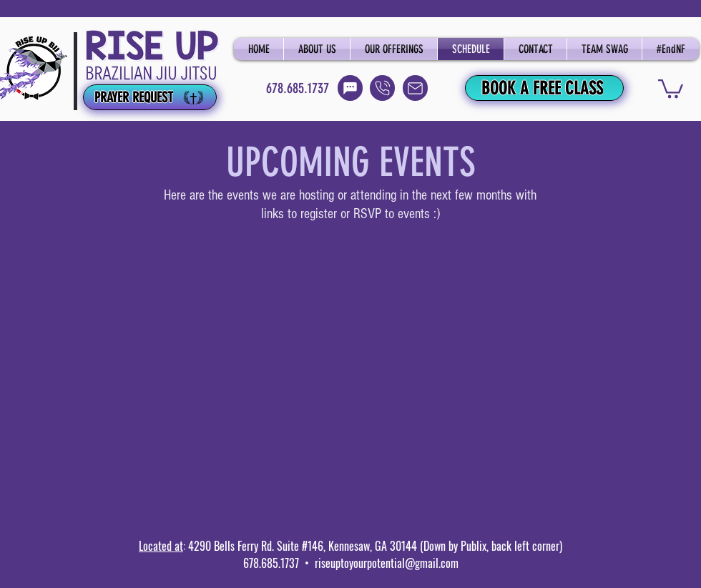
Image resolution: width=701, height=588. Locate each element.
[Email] (415, 88)
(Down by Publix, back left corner (488, 546)
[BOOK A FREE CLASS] (544, 88)
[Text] (350, 88)
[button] (671, 88)
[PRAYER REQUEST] (150, 97)
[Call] (382, 88)
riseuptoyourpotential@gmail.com (387, 563)
